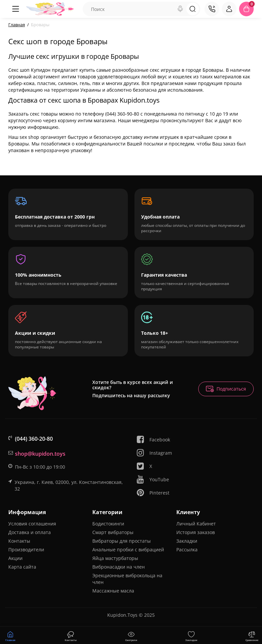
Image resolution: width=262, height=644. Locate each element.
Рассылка (187, 550)
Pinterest (153, 493)
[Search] (180, 9)
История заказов (196, 532)
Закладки (187, 541)
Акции (15, 558)
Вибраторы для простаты (122, 541)
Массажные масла (113, 591)
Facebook (153, 440)
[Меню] (16, 9)
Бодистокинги (108, 524)
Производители (26, 550)
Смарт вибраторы (113, 532)
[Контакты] (212, 9)
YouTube (153, 479)
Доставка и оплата (30, 532)
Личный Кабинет (196, 524)
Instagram (154, 453)
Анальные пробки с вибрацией (128, 550)
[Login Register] (229, 9)
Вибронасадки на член (119, 567)
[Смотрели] (71, 635)
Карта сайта (22, 567)
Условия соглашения (32, 524)
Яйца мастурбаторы (115, 558)
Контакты (19, 541)
